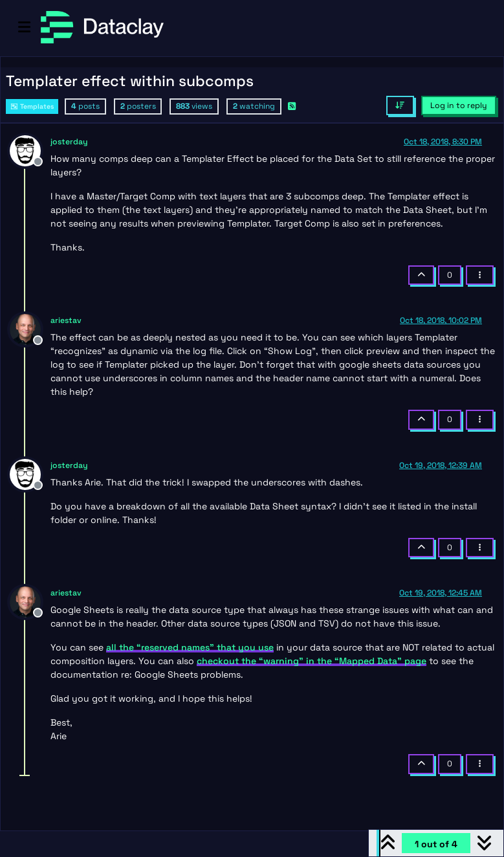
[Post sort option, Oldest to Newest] (400, 106)
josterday (69, 142)
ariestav (66, 320)
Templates (32, 106)
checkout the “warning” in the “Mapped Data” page (312, 661)
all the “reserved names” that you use (190, 647)
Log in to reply (459, 106)
